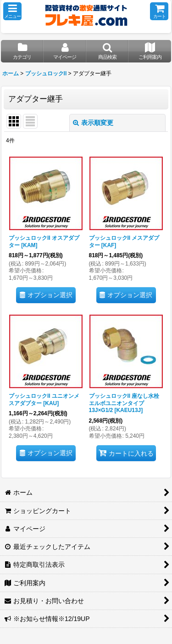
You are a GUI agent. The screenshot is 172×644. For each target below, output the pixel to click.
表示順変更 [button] (93, 123)
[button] (12, 11)
